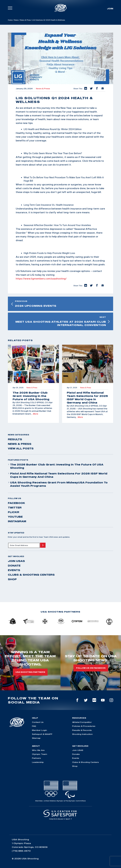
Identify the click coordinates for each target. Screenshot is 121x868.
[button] (85, 89)
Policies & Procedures (84, 726)
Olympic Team (40, 754)
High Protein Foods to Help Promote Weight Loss (49, 253)
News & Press (25, 20)
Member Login (39, 730)
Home (10, 20)
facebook (16, 503)
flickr (14, 512)
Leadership (38, 762)
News (16, 20)
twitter (15, 508)
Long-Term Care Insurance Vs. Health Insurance (49, 205)
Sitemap (36, 738)
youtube (15, 517)
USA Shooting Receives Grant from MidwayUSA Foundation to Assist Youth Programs (58, 484)
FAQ (34, 726)
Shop (12, 579)
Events (14, 570)
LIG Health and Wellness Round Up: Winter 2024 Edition (53, 129)
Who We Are (38, 750)
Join (110, 9)
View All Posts (21, 448)
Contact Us (38, 722)
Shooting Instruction (82, 734)
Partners (36, 758)
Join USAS (16, 561)
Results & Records (82, 730)
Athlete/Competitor (82, 722)
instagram (17, 521)
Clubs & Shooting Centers (31, 575)
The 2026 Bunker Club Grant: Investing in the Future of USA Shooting (56, 466)
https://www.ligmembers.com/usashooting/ (41, 279)
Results (15, 439)
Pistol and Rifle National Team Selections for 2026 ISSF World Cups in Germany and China (58, 475)
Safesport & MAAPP (42, 734)
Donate (14, 566)
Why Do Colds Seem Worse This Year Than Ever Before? (53, 153)
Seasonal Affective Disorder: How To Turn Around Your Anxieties (57, 225)
